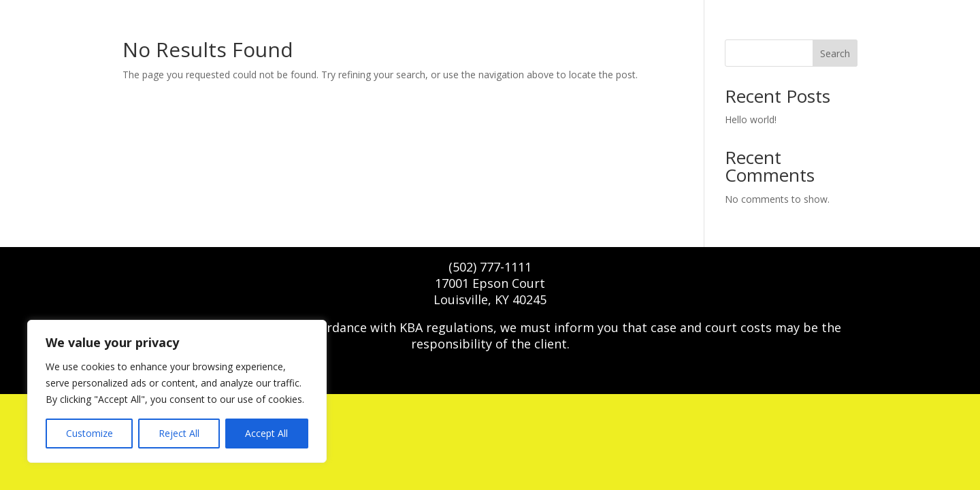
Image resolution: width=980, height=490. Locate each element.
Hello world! (751, 119)
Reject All (179, 433)
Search (835, 53)
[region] (177, 391)
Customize (89, 433)
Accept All (266, 433)
